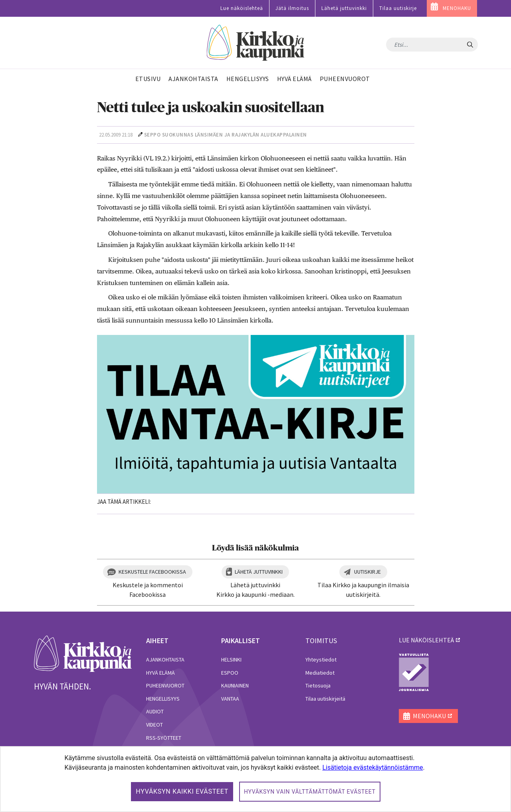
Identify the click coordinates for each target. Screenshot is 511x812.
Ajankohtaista (165, 660)
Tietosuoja (318, 685)
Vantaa (230, 699)
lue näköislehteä (426, 640)
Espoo (230, 673)
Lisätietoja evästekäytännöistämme (372, 767)
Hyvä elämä (160, 673)
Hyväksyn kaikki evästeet (182, 791)
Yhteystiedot (321, 660)
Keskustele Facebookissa (152, 572)
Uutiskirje (367, 572)
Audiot (155, 711)
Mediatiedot (320, 673)
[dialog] (255, 779)
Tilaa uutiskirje (398, 8)
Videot (154, 725)
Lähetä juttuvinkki (344, 8)
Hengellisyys (163, 699)
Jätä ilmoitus (292, 8)
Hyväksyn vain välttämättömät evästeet (310, 792)
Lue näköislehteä (242, 8)
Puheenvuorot (165, 685)
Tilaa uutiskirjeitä (325, 699)
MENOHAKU (457, 8)
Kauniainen (235, 685)
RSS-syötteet (164, 738)
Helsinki (231, 660)
